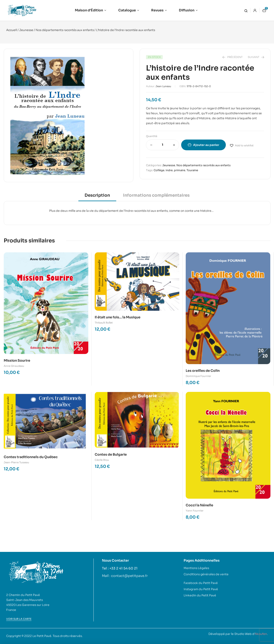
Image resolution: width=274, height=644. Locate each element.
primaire (180, 170)
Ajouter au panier (206, 145)
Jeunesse (26, 30)
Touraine (192, 170)
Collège (159, 170)
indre (169, 170)
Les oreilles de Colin (203, 371)
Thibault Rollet (104, 323)
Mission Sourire (17, 361)
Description (97, 195)
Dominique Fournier (198, 376)
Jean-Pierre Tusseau (16, 462)
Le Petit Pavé (42, 636)
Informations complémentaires (156, 195)
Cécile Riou (102, 460)
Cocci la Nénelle (199, 505)
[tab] (97, 197)
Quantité (152, 136)
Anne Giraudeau (14, 366)
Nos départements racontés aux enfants (65, 30)
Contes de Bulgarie (111, 454)
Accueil (12, 30)
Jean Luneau (163, 86)
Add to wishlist (244, 145)
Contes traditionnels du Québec (31, 457)
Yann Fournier (195, 511)
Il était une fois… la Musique (118, 317)
